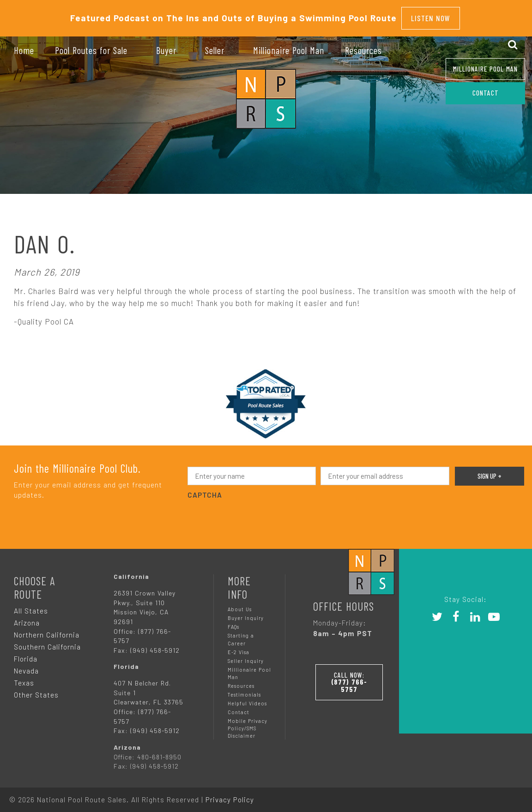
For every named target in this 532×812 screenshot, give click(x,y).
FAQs (233, 622)
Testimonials (244, 690)
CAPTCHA (205, 490)
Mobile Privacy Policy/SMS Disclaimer (248, 724)
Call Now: (350, 675)
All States (31, 606)
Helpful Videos (247, 699)
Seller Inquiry (246, 656)
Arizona (27, 618)
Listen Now (431, 16)
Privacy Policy (230, 795)
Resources (241, 681)
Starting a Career (241, 635)
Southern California (47, 642)
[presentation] (258, 514)
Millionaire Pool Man (485, 69)
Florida (26, 654)
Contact (239, 707)
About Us (240, 604)
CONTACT (486, 93)
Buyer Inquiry (246, 613)
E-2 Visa (239, 647)
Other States (36, 690)
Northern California (47, 630)
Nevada (26, 666)
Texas (24, 678)
